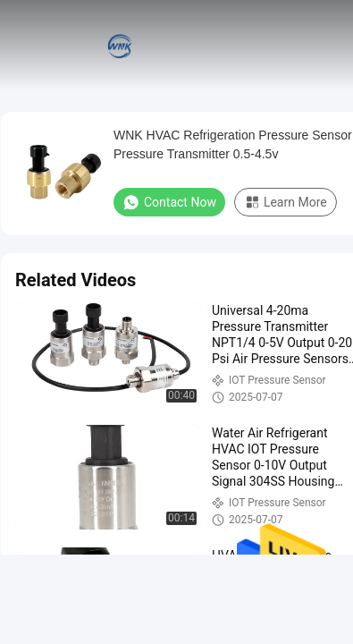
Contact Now (169, 202)
